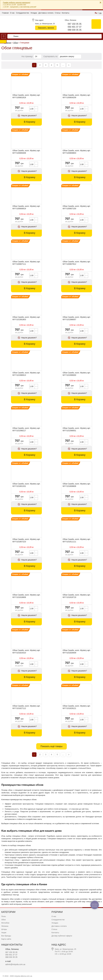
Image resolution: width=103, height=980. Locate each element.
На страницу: (28, 56)
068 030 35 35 (75, 30)
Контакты (65, 13)
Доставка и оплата (46, 13)
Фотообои (5, 923)
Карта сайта (6, 939)
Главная (5, 13)
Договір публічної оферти (62, 936)
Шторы (4, 929)
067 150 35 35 (75, 24)
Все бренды (6, 936)
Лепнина (5, 926)
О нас (12, 13)
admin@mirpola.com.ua (15, 964)
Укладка (34, 13)
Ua (100, 13)
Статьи (58, 13)
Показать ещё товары (51, 746)
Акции (4, 933)
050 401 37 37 (75, 27)
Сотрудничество (23, 13)
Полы (4, 916)
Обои (3, 920)
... (63, 65)
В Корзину (30, 122)
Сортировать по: (51, 56)
